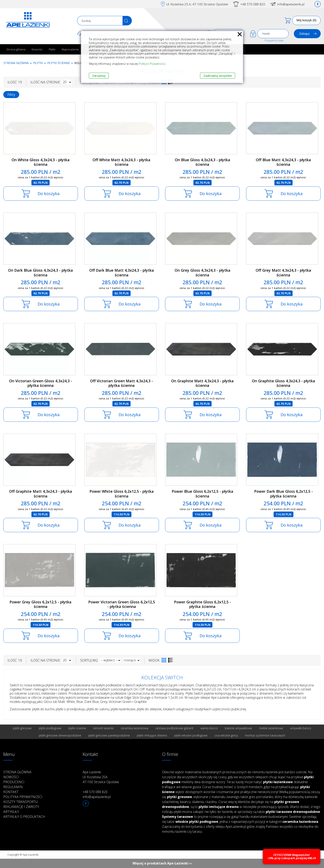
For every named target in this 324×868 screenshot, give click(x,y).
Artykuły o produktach (24, 817)
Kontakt (11, 792)
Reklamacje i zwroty (21, 807)
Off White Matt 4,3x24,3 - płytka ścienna (121, 162)
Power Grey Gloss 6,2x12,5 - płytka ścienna (40, 604)
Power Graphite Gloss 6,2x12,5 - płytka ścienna (202, 604)
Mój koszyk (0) (307, 20)
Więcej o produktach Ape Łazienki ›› (162, 863)
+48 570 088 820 (253, 4)
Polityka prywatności (23, 797)
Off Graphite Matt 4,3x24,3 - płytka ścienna (41, 494)
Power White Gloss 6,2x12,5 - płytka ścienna (122, 494)
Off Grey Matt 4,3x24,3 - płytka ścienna (283, 273)
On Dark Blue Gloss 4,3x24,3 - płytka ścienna (40, 273)
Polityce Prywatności (152, 64)
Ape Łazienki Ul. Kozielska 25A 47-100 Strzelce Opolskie (101, 777)
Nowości (37, 49)
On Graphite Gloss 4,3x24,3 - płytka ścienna (283, 383)
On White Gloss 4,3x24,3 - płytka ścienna (41, 162)
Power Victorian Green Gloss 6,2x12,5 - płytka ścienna (122, 604)
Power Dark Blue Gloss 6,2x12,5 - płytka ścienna (283, 494)
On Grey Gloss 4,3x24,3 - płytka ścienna (202, 273)
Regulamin (13, 787)
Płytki (52, 49)
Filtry (11, 95)
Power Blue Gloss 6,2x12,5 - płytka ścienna (202, 494)
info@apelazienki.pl (291, 4)
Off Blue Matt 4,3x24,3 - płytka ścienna (283, 162)
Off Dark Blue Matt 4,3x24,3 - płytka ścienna (122, 273)
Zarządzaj (99, 76)
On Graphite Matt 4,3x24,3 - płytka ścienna (202, 383)
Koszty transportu (20, 802)
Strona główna (16, 49)
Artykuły (11, 812)
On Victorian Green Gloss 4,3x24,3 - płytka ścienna (41, 383)
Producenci (14, 782)
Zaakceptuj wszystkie (218, 76)
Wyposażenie (70, 49)
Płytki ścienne (59, 63)
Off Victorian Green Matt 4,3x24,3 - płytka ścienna (121, 383)
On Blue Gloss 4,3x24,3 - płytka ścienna (202, 162)
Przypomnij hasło (274, 41)
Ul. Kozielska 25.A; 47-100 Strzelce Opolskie (197, 4)
